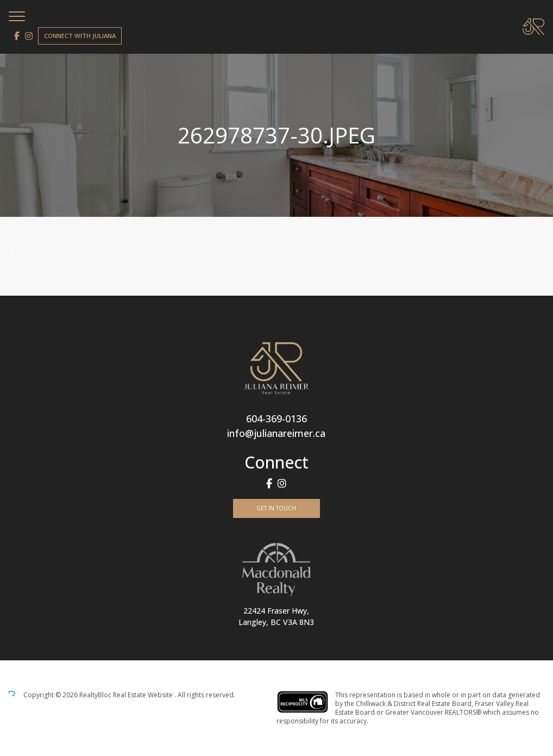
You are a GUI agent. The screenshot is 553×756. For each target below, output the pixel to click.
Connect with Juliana (80, 36)
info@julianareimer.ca (276, 433)
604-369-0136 (276, 418)
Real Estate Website (144, 695)
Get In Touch (276, 508)
